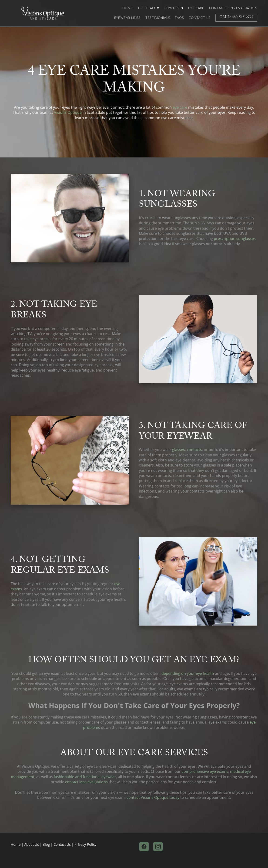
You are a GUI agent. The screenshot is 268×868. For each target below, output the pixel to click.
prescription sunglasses (235, 238)
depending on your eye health (188, 673)
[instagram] (158, 847)
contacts (194, 450)
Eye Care (196, 8)
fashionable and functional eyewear (85, 777)
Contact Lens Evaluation (233, 8)
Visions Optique (68, 112)
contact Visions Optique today (153, 797)
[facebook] (144, 847)
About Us (32, 844)
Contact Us (200, 18)
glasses (179, 450)
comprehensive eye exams (205, 771)
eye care (180, 107)
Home (127, 8)
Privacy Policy (85, 844)
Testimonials (158, 18)
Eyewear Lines (127, 18)
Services (174, 8)
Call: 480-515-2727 (236, 18)
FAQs (179, 18)
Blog (46, 844)
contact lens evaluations (86, 782)
